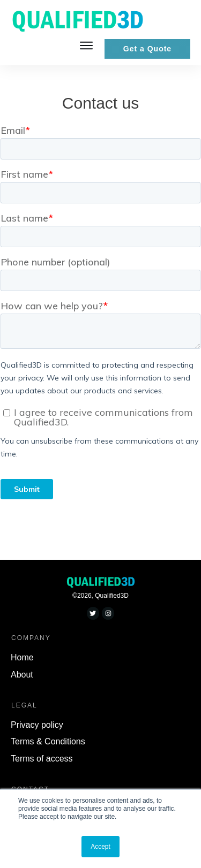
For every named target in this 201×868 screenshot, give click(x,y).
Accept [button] (100, 847)
